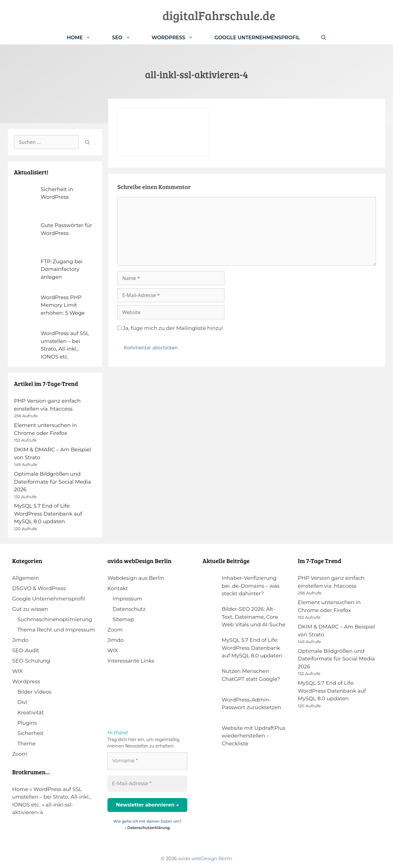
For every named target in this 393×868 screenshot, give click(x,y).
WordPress (178, 38)
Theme (26, 744)
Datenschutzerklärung (149, 828)
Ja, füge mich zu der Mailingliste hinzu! (170, 328)
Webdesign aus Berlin (136, 578)
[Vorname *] (147, 761)
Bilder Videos (34, 692)
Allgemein (26, 578)
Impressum (127, 599)
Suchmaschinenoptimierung (55, 619)
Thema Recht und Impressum (56, 630)
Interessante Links (131, 661)
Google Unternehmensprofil (257, 38)
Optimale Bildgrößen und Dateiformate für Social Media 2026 (52, 482)
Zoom (20, 754)
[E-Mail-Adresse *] (147, 784)
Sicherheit (30, 733)
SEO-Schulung (31, 661)
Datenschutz (129, 609)
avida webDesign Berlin (205, 858)
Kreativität (31, 712)
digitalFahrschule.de (219, 15)
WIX (17, 671)
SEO (126, 38)
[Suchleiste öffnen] (324, 38)
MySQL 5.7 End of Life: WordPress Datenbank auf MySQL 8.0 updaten (48, 514)
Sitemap (123, 619)
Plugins (27, 723)
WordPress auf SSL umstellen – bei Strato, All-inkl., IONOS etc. (51, 797)
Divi (22, 702)
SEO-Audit (26, 650)
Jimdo (20, 640)
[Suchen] (87, 142)
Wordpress (26, 681)
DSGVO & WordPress (39, 588)
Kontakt (118, 588)
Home (84, 38)
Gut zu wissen (30, 609)
